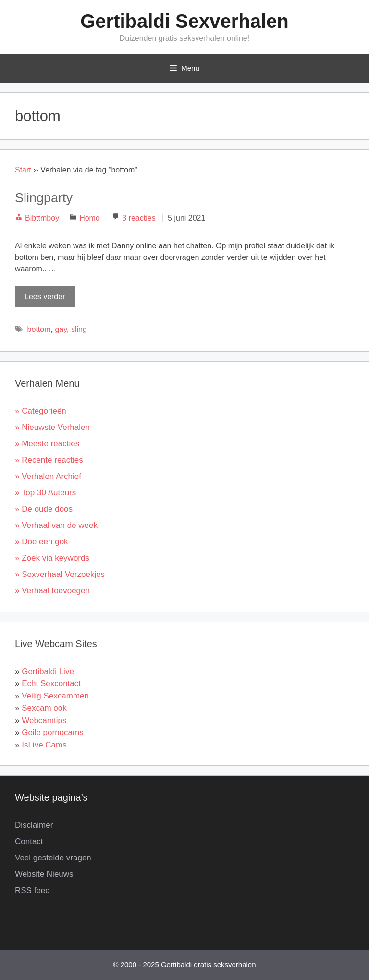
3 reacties (139, 218)
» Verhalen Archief (48, 476)
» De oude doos (44, 509)
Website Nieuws (44, 874)
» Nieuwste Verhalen (52, 427)
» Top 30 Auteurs (45, 493)
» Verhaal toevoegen (52, 591)
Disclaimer (34, 825)
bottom (39, 329)
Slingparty (44, 198)
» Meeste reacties (47, 444)
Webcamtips (44, 720)
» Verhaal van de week (56, 525)
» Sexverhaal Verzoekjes (60, 574)
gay (61, 329)
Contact (29, 841)
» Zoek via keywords (52, 558)
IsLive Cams (44, 745)
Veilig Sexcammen (55, 696)
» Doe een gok (42, 542)
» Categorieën (41, 411)
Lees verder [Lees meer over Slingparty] (45, 297)
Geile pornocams (53, 732)
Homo (90, 218)
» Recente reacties (49, 460)
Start (23, 170)
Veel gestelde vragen (53, 858)
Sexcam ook (44, 708)
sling (79, 329)
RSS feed (32, 890)
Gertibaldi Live (48, 671)
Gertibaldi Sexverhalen (184, 21)
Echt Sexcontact (51, 683)
